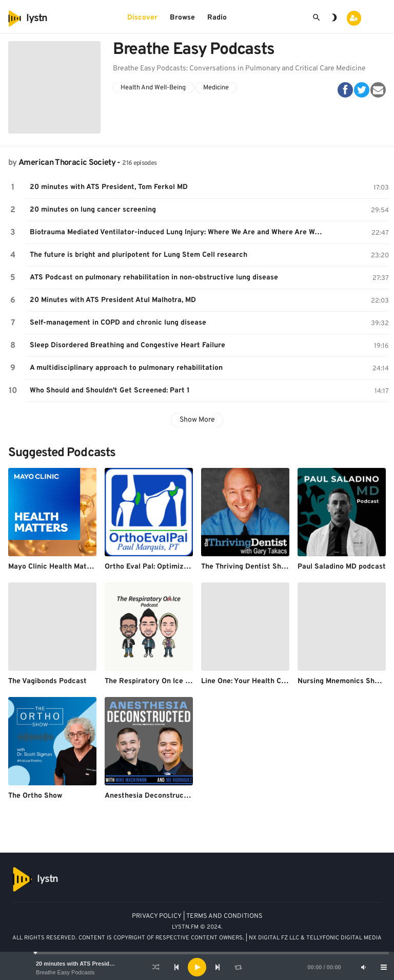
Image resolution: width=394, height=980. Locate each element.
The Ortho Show (35, 796)
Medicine (216, 88)
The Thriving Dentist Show (246, 567)
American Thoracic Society (67, 163)
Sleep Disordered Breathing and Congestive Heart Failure (127, 345)
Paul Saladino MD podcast (342, 567)
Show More (197, 420)
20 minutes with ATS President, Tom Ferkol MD (98, 964)
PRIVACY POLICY (157, 916)
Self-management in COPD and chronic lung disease (118, 323)
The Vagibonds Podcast (47, 681)
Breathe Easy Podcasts (65, 972)
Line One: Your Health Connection (258, 681)
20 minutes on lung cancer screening (93, 210)
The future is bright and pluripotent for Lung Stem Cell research (139, 255)
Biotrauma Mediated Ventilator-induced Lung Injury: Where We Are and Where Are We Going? (179, 232)
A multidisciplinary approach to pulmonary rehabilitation (126, 368)
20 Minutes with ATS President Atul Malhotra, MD (113, 300)
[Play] (197, 967)
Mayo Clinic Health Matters (54, 567)
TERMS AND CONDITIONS (224, 916)
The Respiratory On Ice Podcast (159, 681)
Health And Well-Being (153, 88)
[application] (197, 967)
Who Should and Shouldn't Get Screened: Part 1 (110, 391)
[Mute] (363, 967)
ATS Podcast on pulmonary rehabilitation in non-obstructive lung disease (154, 278)
